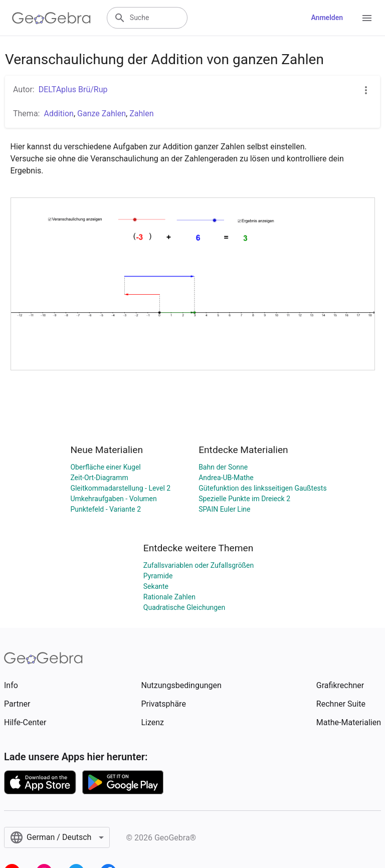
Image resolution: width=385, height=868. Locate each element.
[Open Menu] (367, 18)
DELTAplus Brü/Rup (73, 89)
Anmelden (327, 18)
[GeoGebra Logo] (51, 18)
